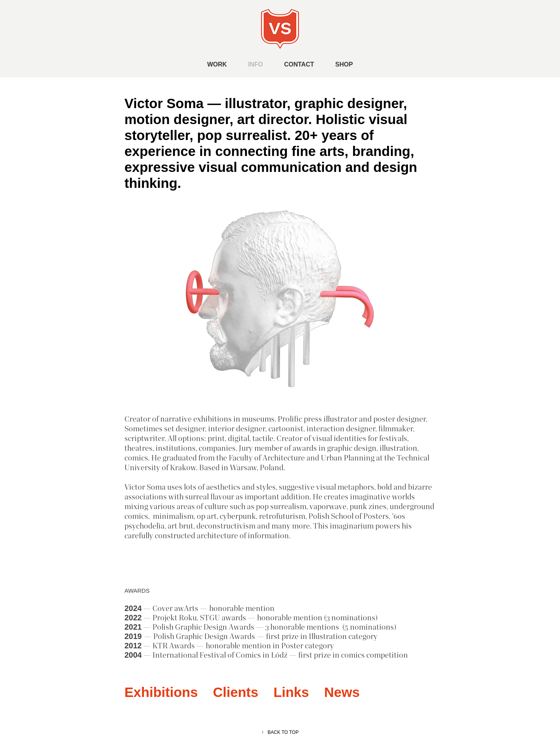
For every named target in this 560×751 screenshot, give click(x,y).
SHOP (344, 64)
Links (291, 692)
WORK (217, 64)
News (342, 692)
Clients (236, 692)
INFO (255, 64)
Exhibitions (161, 692)
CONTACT (299, 64)
